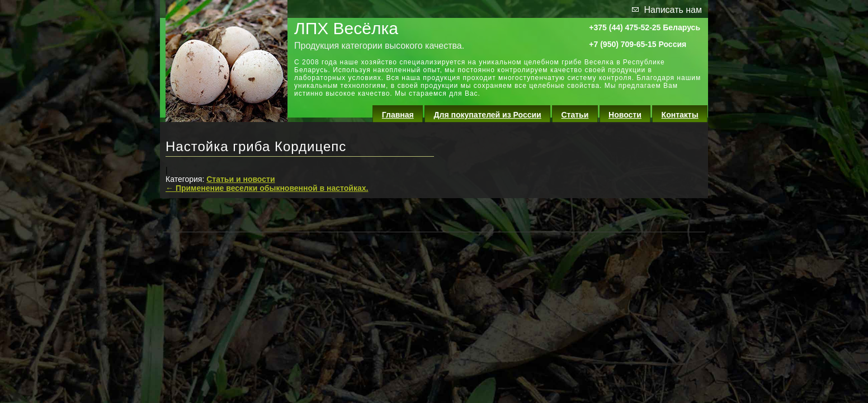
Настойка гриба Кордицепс (256, 146)
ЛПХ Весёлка (346, 28)
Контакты (680, 115)
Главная (398, 115)
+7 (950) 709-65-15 (622, 44)
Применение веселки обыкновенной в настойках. (267, 188)
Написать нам (673, 10)
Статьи (575, 115)
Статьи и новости (240, 179)
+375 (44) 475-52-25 (625, 27)
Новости (625, 115)
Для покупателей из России (488, 115)
